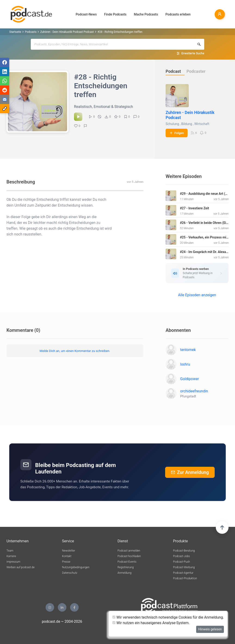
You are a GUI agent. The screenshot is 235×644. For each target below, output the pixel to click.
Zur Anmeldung (190, 472)
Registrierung (126, 567)
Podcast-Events (127, 562)
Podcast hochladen (129, 556)
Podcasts (31, 32)
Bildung (187, 124)
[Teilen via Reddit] (5, 90)
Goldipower (190, 379)
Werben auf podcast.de (20, 567)
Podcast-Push (181, 562)
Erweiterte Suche (193, 53)
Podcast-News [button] (86, 14)
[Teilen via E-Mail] (5, 99)
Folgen (177, 133)
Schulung (172, 124)
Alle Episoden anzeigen (197, 295)
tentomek (188, 350)
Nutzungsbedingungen (76, 567)
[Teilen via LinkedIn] (5, 72)
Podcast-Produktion (185, 578)
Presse (66, 562)
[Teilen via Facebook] (5, 62)
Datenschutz (70, 573)
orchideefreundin (194, 391)
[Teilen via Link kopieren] (5, 109)
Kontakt (67, 556)
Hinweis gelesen (210, 629)
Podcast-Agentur (183, 573)
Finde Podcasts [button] (115, 14)
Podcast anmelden (129, 551)
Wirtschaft (202, 124)
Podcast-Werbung (184, 567)
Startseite (15, 32)
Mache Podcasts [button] (146, 14)
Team (10, 551)
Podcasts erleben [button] (178, 14)
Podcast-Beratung (184, 551)
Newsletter (69, 551)
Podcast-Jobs (181, 556)
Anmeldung (124, 573)
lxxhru (185, 364)
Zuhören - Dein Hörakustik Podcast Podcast (67, 32)
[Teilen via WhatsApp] (5, 81)
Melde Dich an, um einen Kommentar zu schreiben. (75, 351)
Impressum (13, 562)
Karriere (11, 556)
